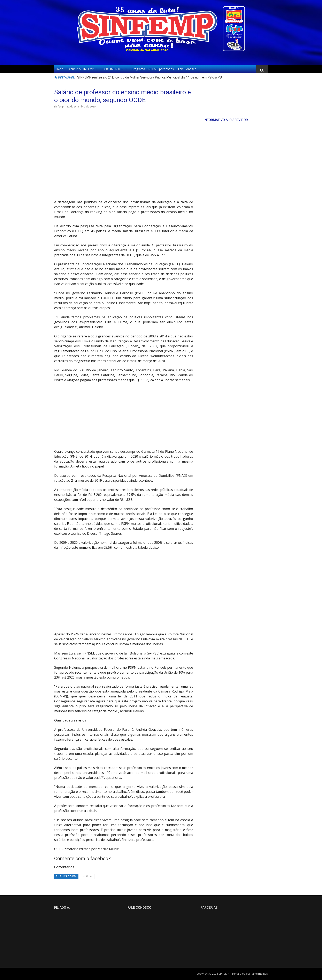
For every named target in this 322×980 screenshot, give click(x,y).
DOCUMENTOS (115, 69)
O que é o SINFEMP (83, 69)
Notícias (88, 876)
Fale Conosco (187, 69)
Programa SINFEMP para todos (153, 69)
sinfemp (59, 107)
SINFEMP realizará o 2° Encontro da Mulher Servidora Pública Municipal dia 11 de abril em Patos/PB (149, 77)
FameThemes (259, 974)
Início (60, 69)
